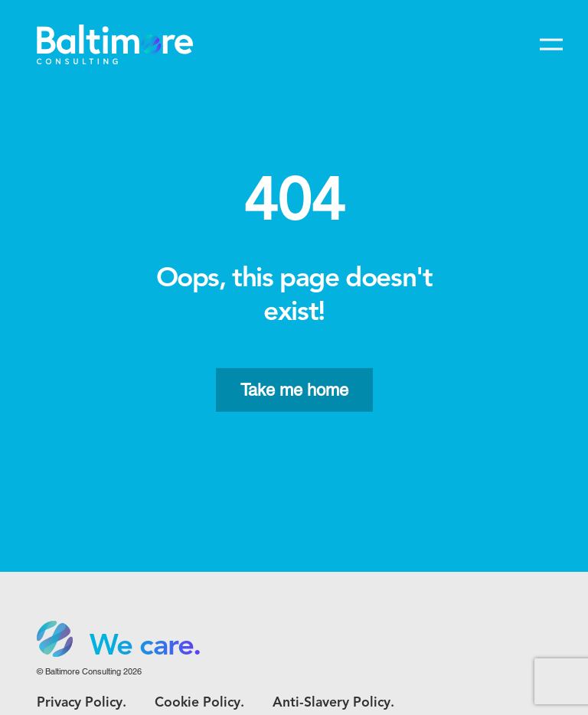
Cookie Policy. (199, 703)
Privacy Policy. (82, 703)
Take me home (294, 390)
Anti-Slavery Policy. (333, 703)
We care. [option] (145, 647)
